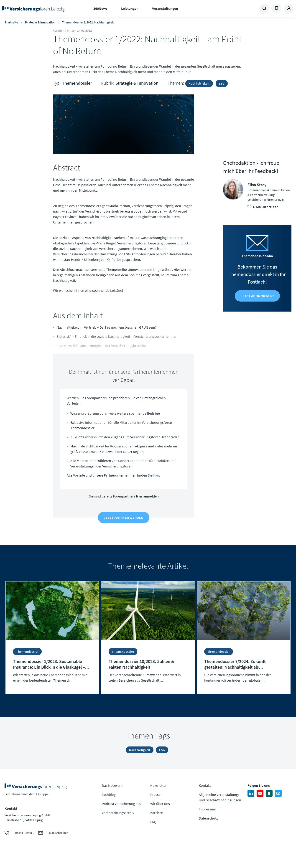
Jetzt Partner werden (124, 518)
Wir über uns (160, 804)
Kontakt (205, 785)
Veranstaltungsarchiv (118, 813)
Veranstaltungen (165, 8)
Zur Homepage (35, 9)
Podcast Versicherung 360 (121, 804)
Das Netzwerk (112, 785)
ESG (222, 84)
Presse (155, 794)
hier (156, 475)
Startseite (11, 22)
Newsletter (158, 785)
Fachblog (109, 794)
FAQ (153, 822)
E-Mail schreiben (263, 207)
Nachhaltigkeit (199, 84)
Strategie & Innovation (40, 22)
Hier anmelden (147, 496)
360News (100, 8)
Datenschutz (208, 818)
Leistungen (130, 8)
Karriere (157, 813)
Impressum (207, 809)
